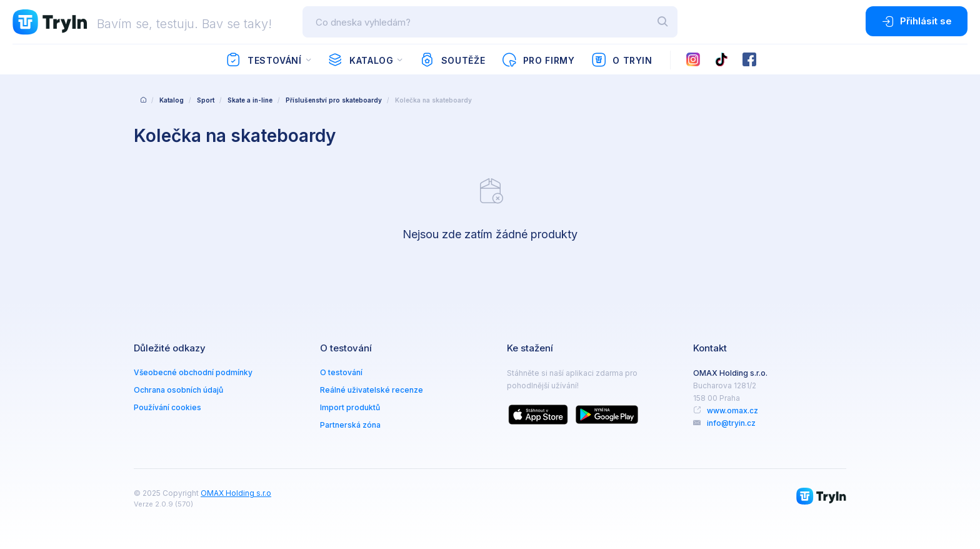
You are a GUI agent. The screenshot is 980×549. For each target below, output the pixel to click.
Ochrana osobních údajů (178, 390)
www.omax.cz (732, 410)
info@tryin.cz (731, 423)
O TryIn (622, 60)
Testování (263, 60)
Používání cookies (167, 407)
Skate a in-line (250, 100)
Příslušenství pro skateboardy (334, 100)
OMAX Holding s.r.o (236, 493)
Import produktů (350, 407)
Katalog (360, 60)
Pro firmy (538, 60)
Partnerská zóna (350, 425)
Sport (206, 100)
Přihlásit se (917, 21)
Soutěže (452, 60)
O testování (341, 372)
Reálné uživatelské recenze (372, 390)
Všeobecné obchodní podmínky (193, 372)
